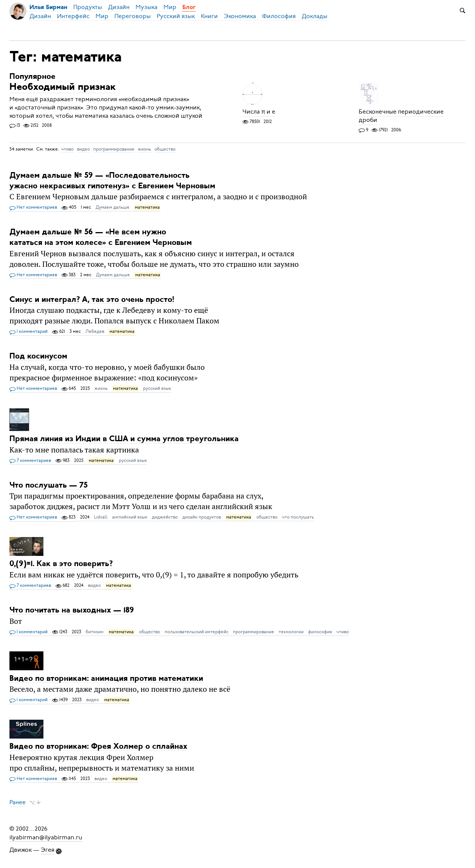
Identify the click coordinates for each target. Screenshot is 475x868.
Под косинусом (38, 356)
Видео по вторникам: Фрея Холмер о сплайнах (98, 747)
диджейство (165, 517)
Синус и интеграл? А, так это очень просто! (92, 299)
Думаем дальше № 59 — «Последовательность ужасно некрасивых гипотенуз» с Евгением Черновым (112, 181)
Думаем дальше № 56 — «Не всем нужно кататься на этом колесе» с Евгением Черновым (101, 238)
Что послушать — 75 (49, 485)
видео (83, 149)
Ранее (18, 802)
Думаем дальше (113, 207)
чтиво (67, 149)
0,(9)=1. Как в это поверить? (61, 564)
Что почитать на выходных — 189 (72, 610)
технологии (291, 632)
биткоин (95, 632)
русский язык (157, 388)
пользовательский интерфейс (197, 632)
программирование (114, 149)
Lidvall (101, 517)
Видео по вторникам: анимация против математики (106, 678)
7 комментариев (30, 461)
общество (165, 149)
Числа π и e (259, 112)
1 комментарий (29, 332)
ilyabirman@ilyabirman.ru (46, 837)
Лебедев (95, 331)
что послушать (298, 517)
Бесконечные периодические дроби (401, 116)
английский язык (130, 517)
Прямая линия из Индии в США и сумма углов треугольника (124, 439)
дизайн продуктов (202, 517)
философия (320, 632)
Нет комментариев (33, 208)
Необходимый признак (63, 88)
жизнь (144, 149)
